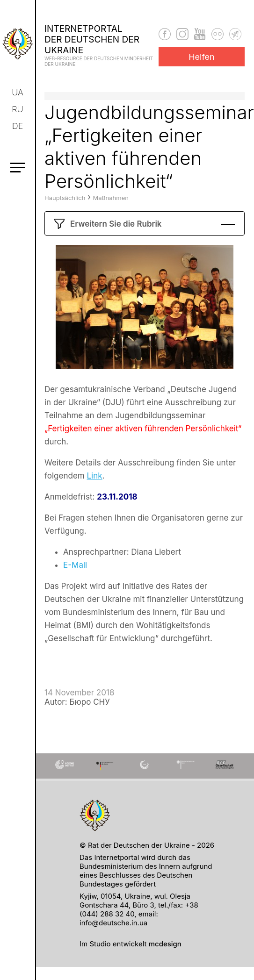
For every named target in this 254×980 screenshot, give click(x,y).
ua (18, 92)
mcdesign (165, 944)
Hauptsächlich (65, 213)
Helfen (202, 57)
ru (18, 109)
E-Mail (75, 580)
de (18, 126)
